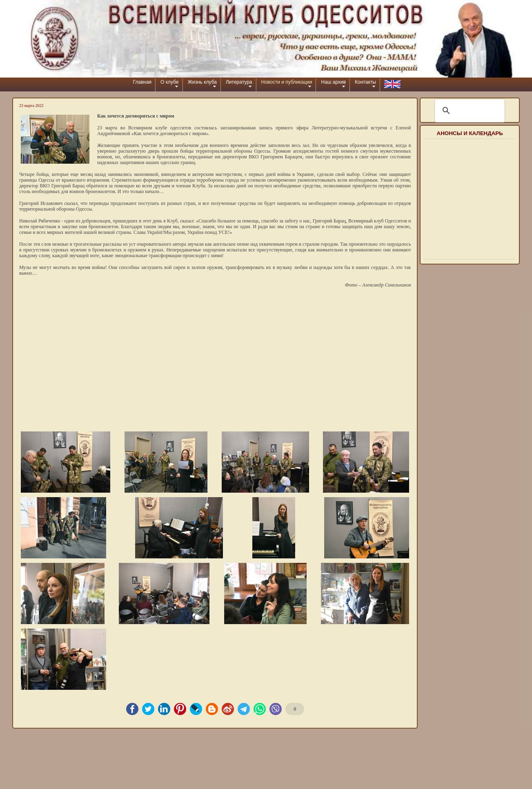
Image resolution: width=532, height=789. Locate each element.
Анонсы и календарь (470, 133)
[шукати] (469, 111)
